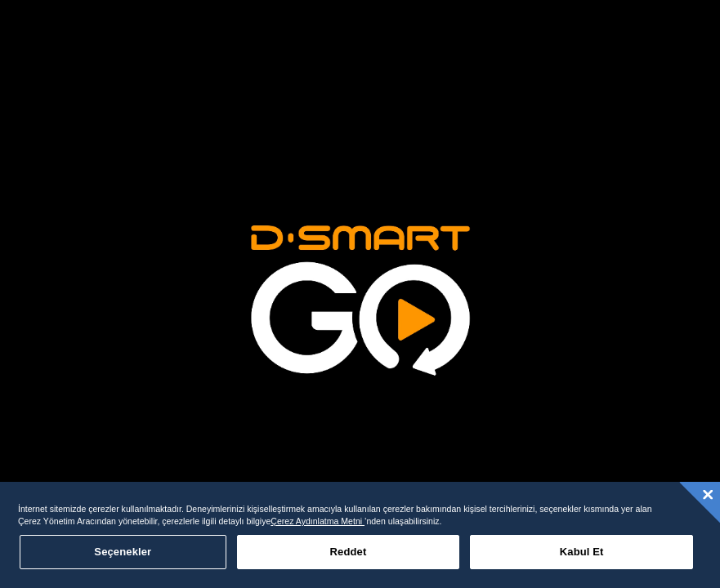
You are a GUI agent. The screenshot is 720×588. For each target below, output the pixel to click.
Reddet (349, 552)
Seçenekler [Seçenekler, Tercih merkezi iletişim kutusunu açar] (123, 552)
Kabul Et (582, 552)
